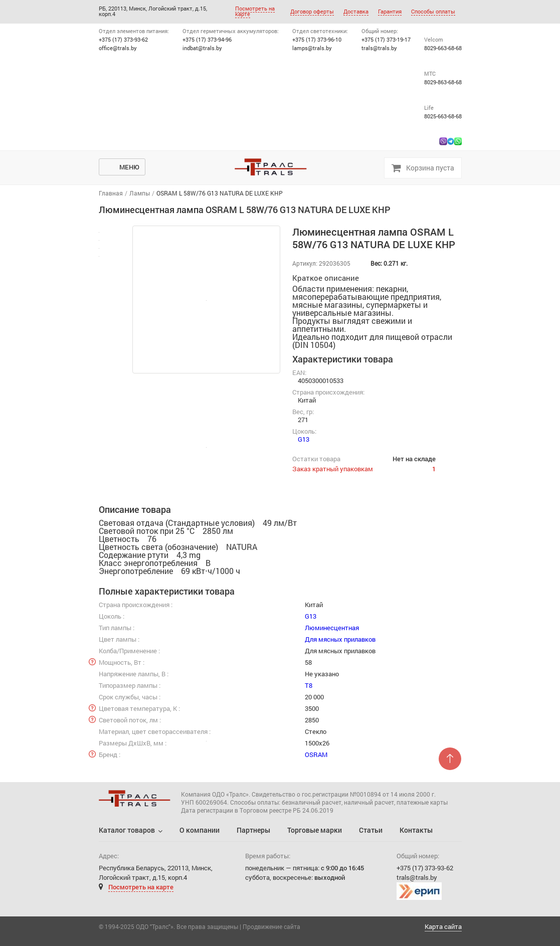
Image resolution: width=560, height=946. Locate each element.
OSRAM (316, 754)
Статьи (371, 830)
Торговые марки (315, 830)
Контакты (416, 830)
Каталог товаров (127, 830)
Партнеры (253, 830)
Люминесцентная (332, 628)
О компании (200, 830)
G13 (304, 439)
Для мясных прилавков (340, 639)
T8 (309, 685)
